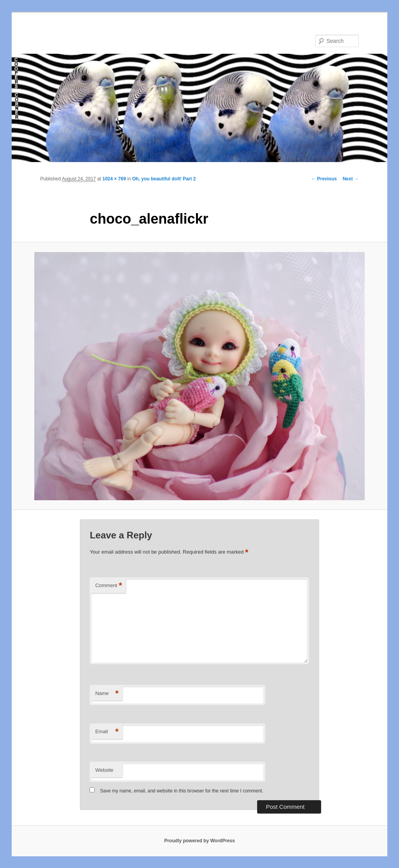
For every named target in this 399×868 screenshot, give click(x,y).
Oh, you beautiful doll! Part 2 (164, 179)
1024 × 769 (114, 179)
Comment (109, 586)
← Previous (324, 179)
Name (107, 694)
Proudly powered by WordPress (199, 841)
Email (107, 732)
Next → (350, 179)
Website (104, 770)
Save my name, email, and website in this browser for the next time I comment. (182, 791)
